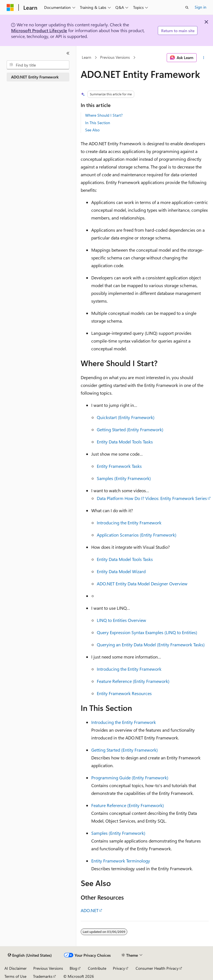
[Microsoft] (10, 7)
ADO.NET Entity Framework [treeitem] (35, 77)
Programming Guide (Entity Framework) (130, 778)
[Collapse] (68, 53)
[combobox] (38, 65)
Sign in (201, 7)
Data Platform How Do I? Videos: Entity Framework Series (152, 498)
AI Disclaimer (16, 968)
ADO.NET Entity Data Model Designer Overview (142, 584)
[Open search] (187, 7)
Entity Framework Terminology (121, 861)
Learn (87, 58)
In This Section (98, 123)
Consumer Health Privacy (157, 968)
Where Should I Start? (104, 115)
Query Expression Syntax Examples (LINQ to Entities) (147, 632)
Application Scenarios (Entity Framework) (137, 535)
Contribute (97, 968)
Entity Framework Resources (124, 693)
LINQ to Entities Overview (121, 620)
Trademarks (43, 976)
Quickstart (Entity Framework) (126, 417)
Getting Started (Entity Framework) (130, 429)
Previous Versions (115, 58)
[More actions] (204, 58)
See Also (92, 130)
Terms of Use (15, 976)
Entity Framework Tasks (119, 466)
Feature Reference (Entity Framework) (133, 681)
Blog (73, 968)
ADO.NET (90, 910)
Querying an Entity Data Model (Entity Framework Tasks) (151, 645)
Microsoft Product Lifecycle (39, 30)
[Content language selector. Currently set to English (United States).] (30, 955)
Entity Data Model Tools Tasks (125, 442)
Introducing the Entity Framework (129, 523)
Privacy (119, 968)
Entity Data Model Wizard (121, 571)
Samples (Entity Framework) (124, 478)
